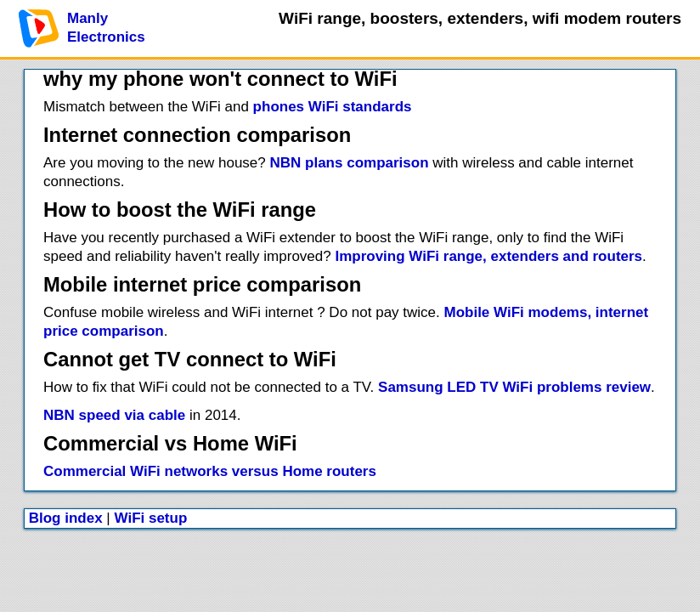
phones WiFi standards (333, 107)
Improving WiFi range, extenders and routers (488, 256)
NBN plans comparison (350, 163)
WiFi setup (151, 518)
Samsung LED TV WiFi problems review (514, 387)
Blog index (66, 518)
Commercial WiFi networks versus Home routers (210, 471)
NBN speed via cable (114, 415)
